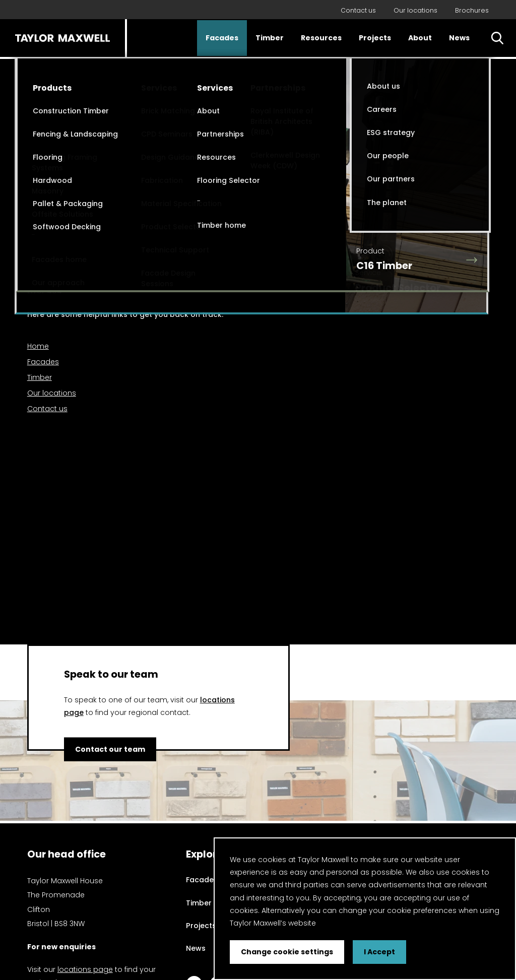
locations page (85, 969)
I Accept (379, 952)
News (459, 38)
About (420, 38)
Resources (321, 38)
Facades (222, 38)
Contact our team (110, 749)
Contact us (358, 10)
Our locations (415, 10)
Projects (375, 38)
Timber (270, 38)
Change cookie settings (287, 952)
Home (38, 346)
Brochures (472, 10)
